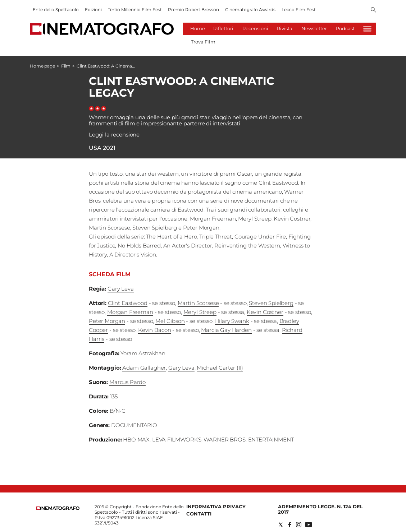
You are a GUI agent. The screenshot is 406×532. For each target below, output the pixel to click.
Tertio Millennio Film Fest (135, 10)
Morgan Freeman (130, 312)
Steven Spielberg (271, 303)
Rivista (285, 28)
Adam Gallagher (144, 368)
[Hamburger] (367, 29)
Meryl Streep (200, 312)
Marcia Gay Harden (226, 330)
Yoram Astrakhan (143, 353)
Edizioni (93, 10)
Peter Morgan (107, 321)
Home (198, 28)
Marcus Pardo (127, 382)
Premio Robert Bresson (193, 10)
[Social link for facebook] (290, 525)
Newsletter (314, 28)
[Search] (373, 10)
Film (66, 66)
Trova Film (203, 42)
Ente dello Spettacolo (56, 10)
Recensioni (255, 28)
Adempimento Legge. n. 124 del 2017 (320, 509)
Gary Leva (121, 289)
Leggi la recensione (114, 135)
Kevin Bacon (154, 330)
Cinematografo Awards (250, 10)
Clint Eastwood (128, 303)
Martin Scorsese (198, 303)
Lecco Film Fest (299, 10)
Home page (42, 66)
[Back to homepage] (58, 508)
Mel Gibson (170, 321)
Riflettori (223, 28)
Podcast (345, 28)
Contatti (199, 514)
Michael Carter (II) (220, 368)
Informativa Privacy (216, 506)
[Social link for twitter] (281, 525)
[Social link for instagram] (299, 525)
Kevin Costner (265, 312)
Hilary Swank (232, 321)
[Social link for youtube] (309, 525)
